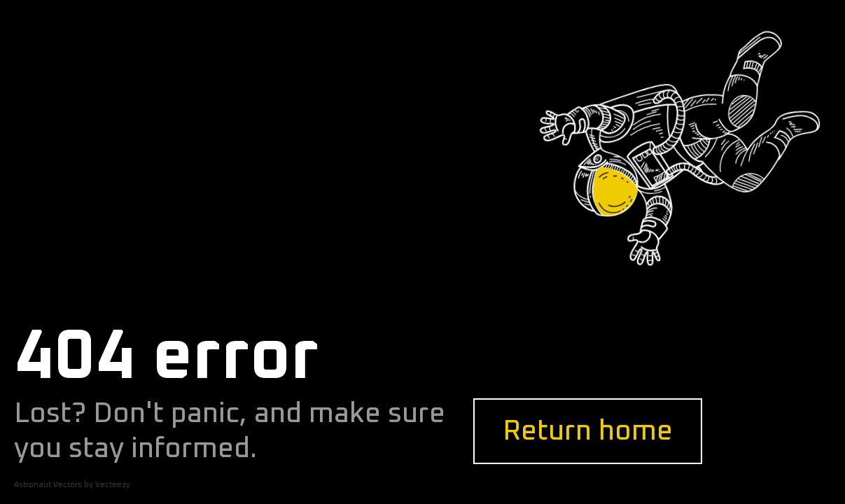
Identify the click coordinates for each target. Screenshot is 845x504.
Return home (588, 431)
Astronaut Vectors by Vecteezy (72, 485)
